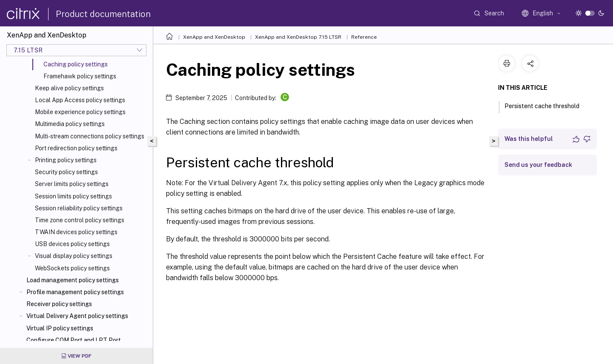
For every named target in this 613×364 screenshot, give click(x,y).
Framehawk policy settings (80, 76)
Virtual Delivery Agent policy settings (77, 316)
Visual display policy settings (74, 256)
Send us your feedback (538, 165)
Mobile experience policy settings (80, 112)
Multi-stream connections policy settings (90, 136)
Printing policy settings (66, 160)
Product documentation (103, 14)
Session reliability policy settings (79, 208)
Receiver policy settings (59, 304)
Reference (364, 37)
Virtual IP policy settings (60, 328)
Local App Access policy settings (80, 100)
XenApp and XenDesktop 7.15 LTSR (298, 37)
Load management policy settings (73, 280)
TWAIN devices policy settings (76, 232)
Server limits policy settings (72, 184)
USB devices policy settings (72, 244)
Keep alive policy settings (69, 88)
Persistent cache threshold (547, 105)
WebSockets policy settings (72, 268)
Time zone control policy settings (80, 220)
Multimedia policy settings (70, 124)
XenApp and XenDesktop (214, 37)
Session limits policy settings (73, 196)
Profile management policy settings (75, 292)
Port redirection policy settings (76, 148)
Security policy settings (66, 172)
